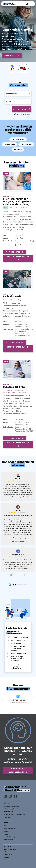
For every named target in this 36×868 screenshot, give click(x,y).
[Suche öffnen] (27, 4)
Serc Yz (18, 510)
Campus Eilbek (10, 144)
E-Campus (18, 149)
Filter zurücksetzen (23, 114)
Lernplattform (8, 837)
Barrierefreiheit (9, 840)
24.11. (6, 362)
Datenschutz (8, 855)
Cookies (6, 857)
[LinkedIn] (6, 796)
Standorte (12, 56)
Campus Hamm (26, 144)
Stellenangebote (9, 829)
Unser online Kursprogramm (18, 771)
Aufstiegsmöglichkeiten (12, 809)
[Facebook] (15, 796)
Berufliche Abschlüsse (11, 806)
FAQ (5, 826)
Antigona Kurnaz (18, 555)
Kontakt (6, 834)
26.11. (6, 173)
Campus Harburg (18, 139)
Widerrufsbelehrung (10, 849)
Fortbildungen (8, 812)
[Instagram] (11, 796)
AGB (5, 852)
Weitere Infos (15, 252)
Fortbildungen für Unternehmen (14, 814)
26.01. (6, 271)
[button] (34, 699)
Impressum (7, 846)
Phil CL (18, 479)
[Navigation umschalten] (31, 4)
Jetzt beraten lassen (18, 258)
